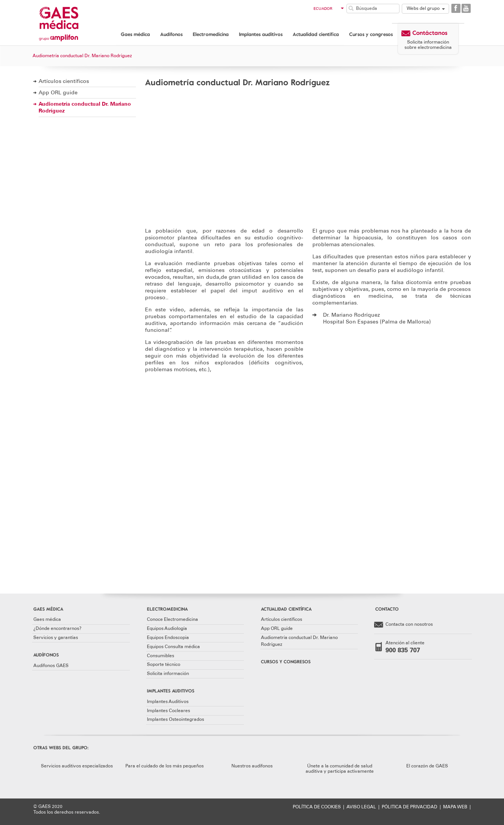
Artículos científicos (64, 81)
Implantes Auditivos (168, 702)
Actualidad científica (316, 34)
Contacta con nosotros (403, 625)
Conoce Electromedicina (172, 619)
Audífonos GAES (51, 666)
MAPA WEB (455, 807)
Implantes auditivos (261, 34)
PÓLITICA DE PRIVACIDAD (410, 807)
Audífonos (171, 34)
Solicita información (168, 673)
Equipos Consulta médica (173, 647)
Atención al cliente (417, 647)
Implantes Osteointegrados (176, 719)
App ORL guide (58, 93)
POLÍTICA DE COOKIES (317, 807)
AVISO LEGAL (361, 807)
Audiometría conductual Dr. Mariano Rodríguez (85, 107)
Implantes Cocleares (169, 711)
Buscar (351, 8)
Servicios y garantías (56, 637)
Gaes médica (135, 34)
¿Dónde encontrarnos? (57, 628)
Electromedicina (211, 34)
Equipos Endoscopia (168, 637)
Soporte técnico (164, 664)
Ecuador (329, 9)
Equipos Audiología (167, 628)
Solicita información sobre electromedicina (428, 45)
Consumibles (161, 656)
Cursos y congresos (371, 34)
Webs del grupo (423, 8)
